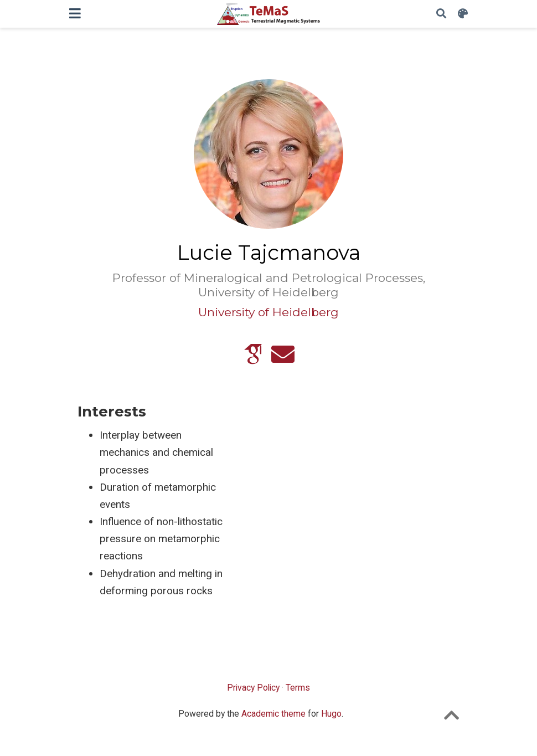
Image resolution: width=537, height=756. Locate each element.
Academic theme (273, 714)
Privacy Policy (253, 688)
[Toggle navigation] (75, 14)
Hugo (331, 714)
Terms (298, 688)
